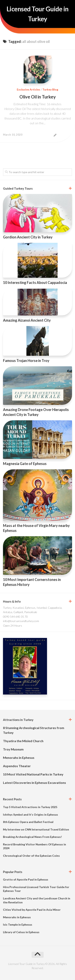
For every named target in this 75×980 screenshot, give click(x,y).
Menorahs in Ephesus (19, 758)
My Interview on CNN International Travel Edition (36, 829)
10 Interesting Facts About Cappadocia (35, 283)
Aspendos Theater (17, 766)
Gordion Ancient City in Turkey (28, 237)
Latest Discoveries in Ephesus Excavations (34, 783)
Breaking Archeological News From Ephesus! (32, 837)
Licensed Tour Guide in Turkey (38, 14)
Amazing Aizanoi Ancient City (27, 320)
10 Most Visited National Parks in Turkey (33, 774)
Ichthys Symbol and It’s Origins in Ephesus (30, 815)
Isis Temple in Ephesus (18, 925)
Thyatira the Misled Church (23, 741)
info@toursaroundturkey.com (21, 621)
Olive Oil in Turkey (38, 97)
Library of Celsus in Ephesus (21, 932)
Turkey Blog (50, 89)
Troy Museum (13, 749)
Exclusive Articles (28, 89)
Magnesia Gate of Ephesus (25, 464)
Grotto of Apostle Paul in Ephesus (26, 879)
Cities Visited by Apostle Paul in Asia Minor (32, 910)
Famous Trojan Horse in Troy (26, 361)
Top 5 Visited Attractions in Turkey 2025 (30, 807)
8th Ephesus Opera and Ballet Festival (28, 822)
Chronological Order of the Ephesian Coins (31, 856)
